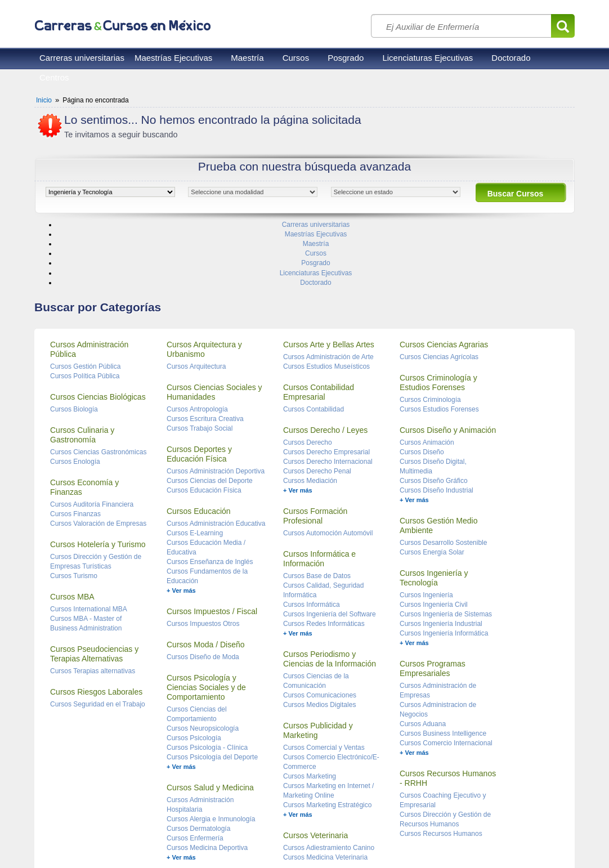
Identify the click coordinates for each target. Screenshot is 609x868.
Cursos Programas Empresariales (433, 601)
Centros (54, 77)
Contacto (169, 834)
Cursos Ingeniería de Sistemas (446, 547)
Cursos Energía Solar (432, 485)
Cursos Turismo (74, 508)
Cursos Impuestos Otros (203, 556)
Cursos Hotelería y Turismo (98, 477)
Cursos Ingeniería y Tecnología (434, 510)
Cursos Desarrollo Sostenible (443, 475)
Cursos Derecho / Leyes (325, 363)
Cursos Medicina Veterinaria (325, 790)
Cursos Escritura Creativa (205, 351)
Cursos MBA (72, 529)
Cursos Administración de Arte (328, 289)
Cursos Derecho (308, 375)
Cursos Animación (427, 375)
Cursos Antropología (197, 342)
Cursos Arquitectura (196, 299)
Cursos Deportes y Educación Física (199, 386)
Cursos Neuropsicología (203, 661)
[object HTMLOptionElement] (110, 192)
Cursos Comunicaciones (320, 628)
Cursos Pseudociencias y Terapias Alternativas (94, 586)
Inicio (44, 100)
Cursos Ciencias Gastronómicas (98, 384)
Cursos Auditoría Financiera (92, 437)
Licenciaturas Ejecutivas (427, 58)
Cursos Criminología (430, 332)
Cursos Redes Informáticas (324, 556)
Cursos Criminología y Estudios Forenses (438, 315)
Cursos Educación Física (204, 423)
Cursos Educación (199, 444)
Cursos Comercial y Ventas (324, 680)
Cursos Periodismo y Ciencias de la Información (330, 591)
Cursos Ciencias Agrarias (444, 277)
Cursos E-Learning (195, 466)
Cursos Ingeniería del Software (330, 547)
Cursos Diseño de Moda (203, 589)
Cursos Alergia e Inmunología (211, 751)
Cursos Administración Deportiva (216, 404)
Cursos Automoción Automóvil (328, 466)
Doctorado (511, 58)
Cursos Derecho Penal (317, 404)
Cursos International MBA (89, 542)
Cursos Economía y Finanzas (84, 420)
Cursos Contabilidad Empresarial (319, 325)
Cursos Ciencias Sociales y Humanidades (214, 325)
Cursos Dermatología (198, 761)
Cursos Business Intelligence (443, 666)
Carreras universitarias (82, 58)
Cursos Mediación (310, 413)
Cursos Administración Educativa (216, 456)
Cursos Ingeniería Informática (444, 566)
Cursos (296, 58)
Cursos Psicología (194, 670)
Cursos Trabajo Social (200, 361)
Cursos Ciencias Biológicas (98, 329)
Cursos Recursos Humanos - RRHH (448, 711)
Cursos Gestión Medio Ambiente (439, 458)
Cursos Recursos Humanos (441, 766)
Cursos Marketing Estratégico (327, 737)
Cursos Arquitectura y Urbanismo (204, 282)
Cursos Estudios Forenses (439, 342)
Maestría (247, 58)
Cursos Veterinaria (315, 768)
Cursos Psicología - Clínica (207, 680)
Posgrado (346, 58)
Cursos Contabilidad (314, 342)
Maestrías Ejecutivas (173, 58)
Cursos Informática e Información (319, 491)
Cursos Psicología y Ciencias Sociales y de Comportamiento (206, 620)
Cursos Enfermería (195, 771)
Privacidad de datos (117, 834)
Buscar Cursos (516, 194)
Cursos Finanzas (75, 446)
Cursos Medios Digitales (319, 637)
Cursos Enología (75, 394)
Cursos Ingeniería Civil (434, 537)
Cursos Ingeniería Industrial (441, 556)
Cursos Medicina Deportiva (207, 780)
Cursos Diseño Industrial (436, 423)
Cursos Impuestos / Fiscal (212, 544)
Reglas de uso (57, 834)
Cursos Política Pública (85, 308)
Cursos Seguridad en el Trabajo (98, 637)
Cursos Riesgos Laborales (96, 624)
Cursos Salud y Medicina (210, 720)
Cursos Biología (74, 342)
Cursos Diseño (422, 384)
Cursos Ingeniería (426, 527)
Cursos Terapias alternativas (93, 603)
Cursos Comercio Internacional (446, 675)
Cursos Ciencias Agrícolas (439, 289)
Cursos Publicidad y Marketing (318, 663)
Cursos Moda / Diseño (206, 577)
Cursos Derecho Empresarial (326, 384)
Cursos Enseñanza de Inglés (210, 494)
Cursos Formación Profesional (315, 448)
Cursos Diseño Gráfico (434, 413)
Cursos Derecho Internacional (328, 394)
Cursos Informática (312, 537)
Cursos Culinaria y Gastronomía (82, 367)
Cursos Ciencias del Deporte (210, 413)
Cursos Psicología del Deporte (212, 690)
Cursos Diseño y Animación (448, 363)
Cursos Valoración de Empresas (98, 456)
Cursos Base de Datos (317, 508)
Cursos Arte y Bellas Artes (329, 277)
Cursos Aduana (423, 656)
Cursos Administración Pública (89, 282)
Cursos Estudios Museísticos (326, 299)
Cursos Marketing (310, 709)
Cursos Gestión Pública (85, 299)
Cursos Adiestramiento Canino (329, 780)
